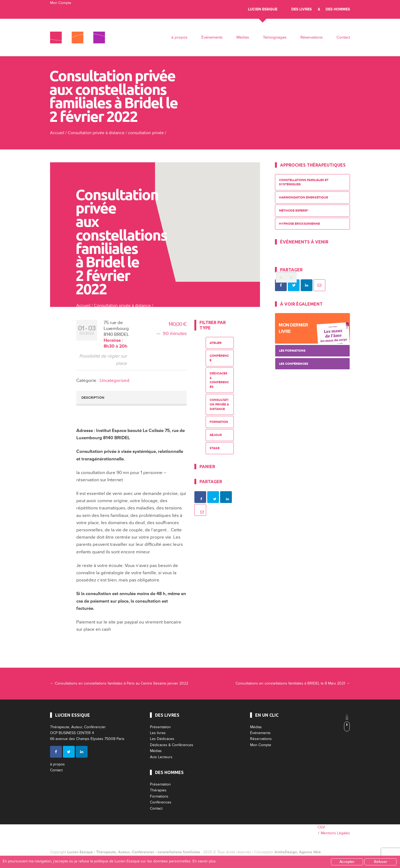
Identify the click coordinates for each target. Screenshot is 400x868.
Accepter (347, 862)
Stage (215, 448)
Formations (159, 796)
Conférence (219, 358)
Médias (243, 37)
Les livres (158, 733)
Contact (343, 37)
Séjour (216, 435)
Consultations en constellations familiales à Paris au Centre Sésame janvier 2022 (119, 683)
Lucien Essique (263, 9)
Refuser (381, 862)
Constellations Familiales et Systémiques (304, 182)
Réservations (312, 37)
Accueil (57, 133)
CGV (321, 827)
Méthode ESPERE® (294, 211)
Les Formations (292, 351)
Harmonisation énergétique (303, 198)
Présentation (160, 727)
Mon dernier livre (293, 328)
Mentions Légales (335, 833)
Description (93, 398)
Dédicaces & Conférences (219, 380)
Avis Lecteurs (161, 757)
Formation (219, 422)
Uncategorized (114, 380)
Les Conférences (294, 364)
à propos (179, 37)
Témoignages (275, 37)
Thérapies (158, 790)
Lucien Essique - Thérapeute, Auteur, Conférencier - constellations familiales (134, 852)
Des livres (301, 9)
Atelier (216, 343)
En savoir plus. (205, 861)
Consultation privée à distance (96, 133)
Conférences (161, 802)
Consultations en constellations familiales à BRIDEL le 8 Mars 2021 (293, 683)
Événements (212, 37)
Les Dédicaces (162, 739)
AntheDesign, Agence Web (298, 852)
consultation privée (146, 133)
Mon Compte (61, 3)
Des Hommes (338, 9)
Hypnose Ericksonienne (299, 224)
